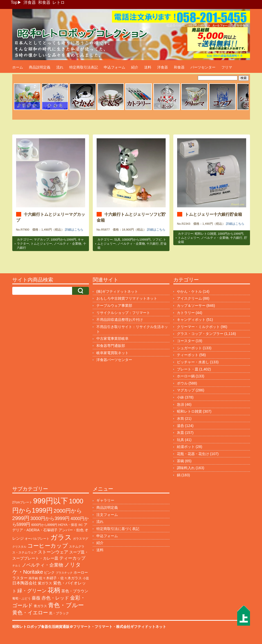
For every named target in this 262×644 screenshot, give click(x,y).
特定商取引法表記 (84, 67)
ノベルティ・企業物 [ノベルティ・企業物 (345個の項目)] (42, 565)
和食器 (44, 2)
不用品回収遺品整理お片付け (120, 320)
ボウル (182, 383)
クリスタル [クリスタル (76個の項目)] (19, 547)
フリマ (227, 67)
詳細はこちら (74, 230)
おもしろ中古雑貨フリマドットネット (127, 298)
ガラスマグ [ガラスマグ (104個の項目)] (81, 539)
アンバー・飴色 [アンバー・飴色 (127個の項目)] (71, 530)
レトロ (59, 2)
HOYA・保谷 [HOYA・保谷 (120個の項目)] (68, 525)
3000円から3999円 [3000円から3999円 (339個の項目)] (50, 518)
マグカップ (41, 240)
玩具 (117, 240)
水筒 (180, 419)
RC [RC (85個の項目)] (81, 525)
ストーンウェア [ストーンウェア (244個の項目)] (53, 552)
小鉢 (180, 397)
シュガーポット (189, 348)
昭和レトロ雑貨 (206, 234)
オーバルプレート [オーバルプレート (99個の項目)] (37, 539)
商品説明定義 (40, 67)
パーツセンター (203, 67)
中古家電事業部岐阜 (112, 338)
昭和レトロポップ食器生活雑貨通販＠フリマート (52, 627)
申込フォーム (115, 67)
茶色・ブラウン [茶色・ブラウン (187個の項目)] (75, 591)
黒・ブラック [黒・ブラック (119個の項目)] (59, 613)
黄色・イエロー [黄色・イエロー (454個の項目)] (30, 613)
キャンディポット (191, 320)
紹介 (135, 67)
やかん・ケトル (189, 291)
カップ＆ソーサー (191, 306)
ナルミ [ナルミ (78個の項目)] (16, 566)
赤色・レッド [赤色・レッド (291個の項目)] (55, 598)
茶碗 (180, 461)
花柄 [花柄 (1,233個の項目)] (54, 590)
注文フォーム (107, 515)
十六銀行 (153, 244)
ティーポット (188, 355)
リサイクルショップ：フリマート (123, 313)
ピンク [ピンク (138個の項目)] (49, 572)
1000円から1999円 (63, 240)
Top (14, 2)
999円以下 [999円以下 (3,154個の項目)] (51, 501)
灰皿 (180, 433)
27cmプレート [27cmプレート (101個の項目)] (22, 502)
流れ (60, 67)
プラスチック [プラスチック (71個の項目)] (64, 573)
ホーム (18, 67)
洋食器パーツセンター (114, 360)
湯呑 (180, 426)
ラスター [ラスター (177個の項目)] (20, 578)
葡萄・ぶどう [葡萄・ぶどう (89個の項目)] (21, 598)
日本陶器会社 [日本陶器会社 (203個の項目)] (25, 583)
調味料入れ (186, 468)
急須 (180, 404)
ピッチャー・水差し (193, 362)
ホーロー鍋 (186, 376)
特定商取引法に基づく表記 (118, 529)
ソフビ (157, 240)
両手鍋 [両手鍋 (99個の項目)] (33, 578)
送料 (148, 67)
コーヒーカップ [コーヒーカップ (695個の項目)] (48, 546)
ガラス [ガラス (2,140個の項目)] (61, 537)
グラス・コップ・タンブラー (200, 334)
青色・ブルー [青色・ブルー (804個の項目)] (66, 605)
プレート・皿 (188, 369)
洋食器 (30, 2)
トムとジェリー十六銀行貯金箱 (213, 214)
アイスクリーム (189, 298)
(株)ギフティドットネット (117, 291)
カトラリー (186, 313)
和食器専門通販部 (111, 346)
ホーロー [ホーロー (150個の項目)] (81, 572)
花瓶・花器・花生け (193, 454)
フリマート (104, 627)
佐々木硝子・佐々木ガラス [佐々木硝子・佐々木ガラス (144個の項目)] (60, 578)
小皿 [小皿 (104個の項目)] (86, 578)
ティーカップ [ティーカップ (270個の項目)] (72, 558)
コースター (186, 341)
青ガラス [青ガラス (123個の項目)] (40, 606)
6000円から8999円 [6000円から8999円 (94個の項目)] (44, 525)
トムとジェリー (41, 244)
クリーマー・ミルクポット (198, 327)
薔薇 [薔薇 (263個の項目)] (36, 598)
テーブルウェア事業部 (114, 306)
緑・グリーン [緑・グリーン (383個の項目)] (32, 591)
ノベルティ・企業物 (67, 244)
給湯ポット (186, 447)
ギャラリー (105, 500)
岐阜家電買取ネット (112, 353)
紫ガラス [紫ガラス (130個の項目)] (45, 583)
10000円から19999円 (136, 240)
